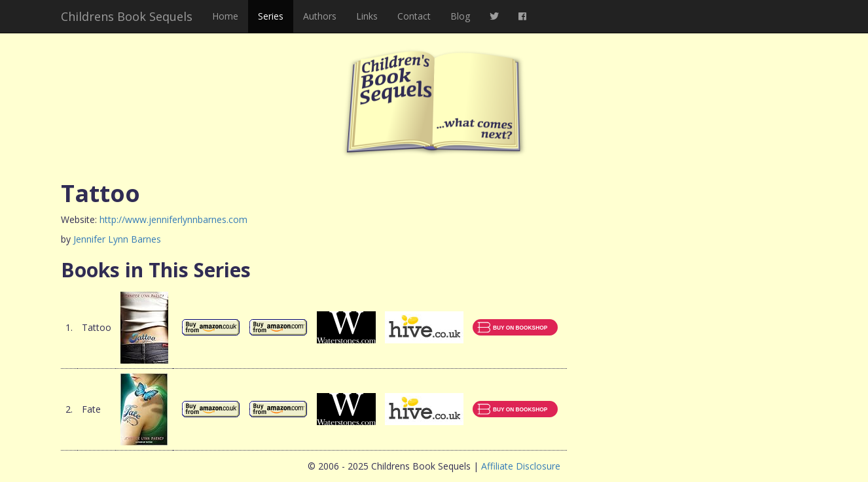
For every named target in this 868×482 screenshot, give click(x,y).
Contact (414, 16)
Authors (320, 16)
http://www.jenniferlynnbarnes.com (173, 219)
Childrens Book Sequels (127, 16)
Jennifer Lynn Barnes (117, 239)
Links (367, 16)
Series (271, 16)
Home (225, 16)
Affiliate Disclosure (521, 466)
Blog (460, 16)
